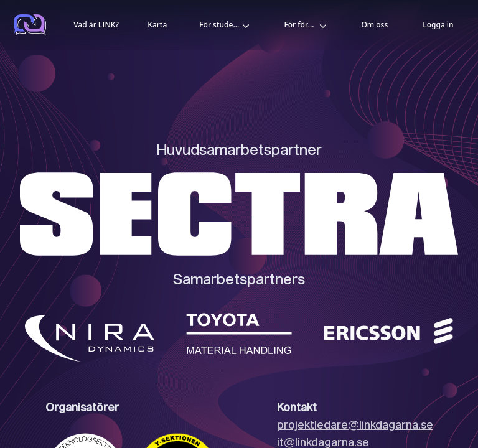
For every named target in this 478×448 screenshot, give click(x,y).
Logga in (438, 25)
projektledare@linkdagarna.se (355, 424)
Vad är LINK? (96, 25)
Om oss (374, 25)
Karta (157, 25)
